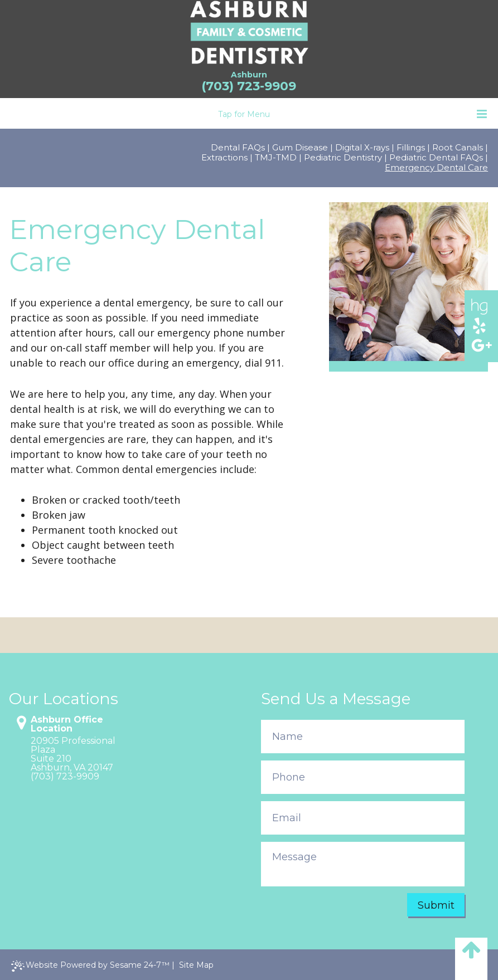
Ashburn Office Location (67, 724)
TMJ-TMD (276, 158)
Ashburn (249, 75)
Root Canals (458, 148)
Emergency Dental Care (436, 168)
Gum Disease (300, 148)
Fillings (411, 148)
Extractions (224, 158)
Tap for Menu (352, 114)
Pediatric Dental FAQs (436, 158)
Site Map (196, 965)
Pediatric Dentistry (343, 158)
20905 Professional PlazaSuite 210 (73, 750)
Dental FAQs (238, 148)
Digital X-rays (362, 148)
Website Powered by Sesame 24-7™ (90, 966)
